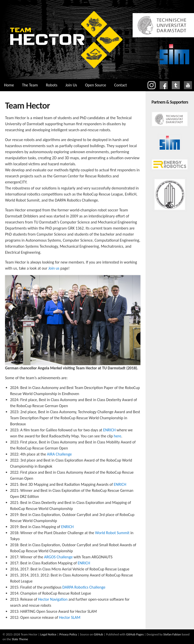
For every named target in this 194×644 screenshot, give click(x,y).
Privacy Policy (68, 634)
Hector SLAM (70, 617)
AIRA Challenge (59, 454)
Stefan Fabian (172, 634)
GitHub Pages (135, 634)
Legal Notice (48, 634)
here (117, 436)
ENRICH (109, 430)
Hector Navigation (53, 599)
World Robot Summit (112, 533)
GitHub (98, 634)
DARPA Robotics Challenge (84, 587)
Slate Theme (20, 639)
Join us (54, 268)
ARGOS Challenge (58, 557)
